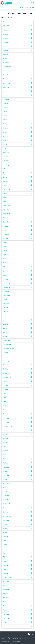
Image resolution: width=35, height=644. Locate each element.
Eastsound (17, 153)
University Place (17, 577)
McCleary (17, 316)
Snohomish (17, 496)
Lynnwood (17, 304)
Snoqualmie (17, 500)
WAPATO (17, 594)
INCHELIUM (17, 234)
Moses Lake (17, 340)
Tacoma (17, 537)
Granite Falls (17, 222)
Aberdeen (17, 22)
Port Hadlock (17, 418)
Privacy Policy (4, 639)
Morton (17, 336)
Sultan (17, 524)
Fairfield (17, 185)
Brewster (17, 54)
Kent (17, 259)
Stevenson (17, 520)
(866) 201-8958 (5, 634)
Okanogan (17, 385)
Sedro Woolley (17, 483)
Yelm (17, 626)
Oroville (17, 398)
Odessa (17, 381)
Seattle (17, 479)
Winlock (17, 610)
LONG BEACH (17, 291)
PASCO (17, 406)
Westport (17, 602)
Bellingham (17, 38)
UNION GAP (17, 573)
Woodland (17, 618)
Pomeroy (17, 410)
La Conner (17, 271)
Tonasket (17, 549)
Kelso (17, 246)
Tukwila (17, 557)
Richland (17, 463)
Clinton (17, 112)
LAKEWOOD (17, 283)
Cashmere (17, 71)
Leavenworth (17, 287)
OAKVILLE (17, 369)
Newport (17, 353)
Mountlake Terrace (17, 349)
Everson (17, 181)
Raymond (17, 451)
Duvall (17, 148)
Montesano (17, 332)
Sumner (17, 532)
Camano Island (17, 67)
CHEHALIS (17, 87)
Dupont (17, 144)
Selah (17, 487)
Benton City (17, 42)
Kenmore (17, 251)
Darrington (17, 124)
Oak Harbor (17, 365)
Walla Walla (17, 590)
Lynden (17, 300)
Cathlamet (17, 79)
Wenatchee (17, 598)
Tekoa (17, 541)
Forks (17, 202)
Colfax (17, 116)
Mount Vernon (17, 344)
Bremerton (17, 50)
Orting (17, 402)
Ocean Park (17, 373)
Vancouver (17, 581)
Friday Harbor (17, 206)
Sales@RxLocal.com (16, 634)
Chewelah (17, 99)
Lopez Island (17, 296)
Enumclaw (17, 173)
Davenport (17, 128)
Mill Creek (17, 324)
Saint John (17, 475)
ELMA (17, 169)
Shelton (17, 492)
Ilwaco (17, 230)
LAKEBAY (17, 279)
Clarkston (17, 103)
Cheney (17, 95)
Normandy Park (17, 361)
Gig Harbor (17, 210)
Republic (17, 459)
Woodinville (17, 614)
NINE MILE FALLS (17, 357)
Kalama (17, 242)
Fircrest (17, 197)
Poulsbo (17, 430)
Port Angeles (17, 414)
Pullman (17, 438)
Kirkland (17, 267)
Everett (17, 177)
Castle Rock (17, 75)
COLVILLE (17, 120)
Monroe (17, 328)
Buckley (17, 59)
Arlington (17, 30)
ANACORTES (17, 26)
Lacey (17, 275)
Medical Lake (17, 320)
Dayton (17, 132)
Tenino (17, 545)
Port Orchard (17, 422)
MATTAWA (17, 312)
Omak (17, 394)
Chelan (17, 91)
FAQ (16, 639)
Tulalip (17, 561)
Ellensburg (17, 165)
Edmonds (17, 161)
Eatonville (17, 157)
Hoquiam (17, 226)
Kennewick (17, 255)
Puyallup (17, 443)
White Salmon (17, 606)
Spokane (17, 512)
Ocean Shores (17, 377)
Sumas (17, 528)
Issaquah (17, 238)
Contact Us (20, 639)
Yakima (17, 622)
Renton (17, 455)
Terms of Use (11, 639)
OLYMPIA (17, 389)
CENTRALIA (17, 83)
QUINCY (17, 447)
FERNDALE (17, 193)
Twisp (17, 569)
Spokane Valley (17, 516)
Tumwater (17, 565)
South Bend (17, 504)
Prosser (17, 434)
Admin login (18, 641)
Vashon (17, 585)
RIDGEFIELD (17, 467)
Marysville (17, 308)
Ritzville (17, 471)
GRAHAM (17, 218)
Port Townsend (17, 426)
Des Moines (17, 140)
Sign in (33, 2)
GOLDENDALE (17, 214)
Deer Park (17, 136)
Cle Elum (17, 108)
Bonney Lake (17, 46)
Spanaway (17, 508)
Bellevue (17, 34)
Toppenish (17, 553)
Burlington (17, 63)
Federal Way (17, 189)
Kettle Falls (17, 263)
